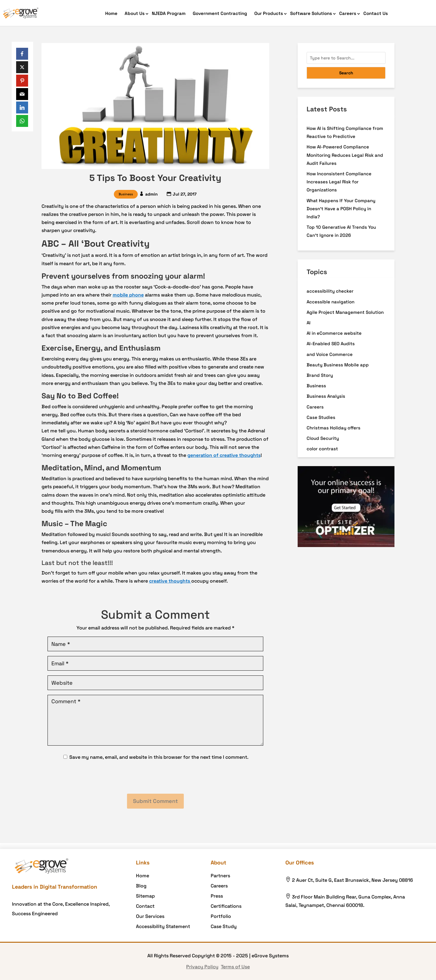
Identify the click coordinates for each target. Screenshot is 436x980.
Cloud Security (323, 438)
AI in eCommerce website (334, 333)
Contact (145, 906)
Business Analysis (326, 396)
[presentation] (155, 778)
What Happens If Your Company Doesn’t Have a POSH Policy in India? (341, 209)
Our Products (269, 13)
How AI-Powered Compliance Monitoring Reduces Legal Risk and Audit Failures (345, 155)
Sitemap (145, 896)
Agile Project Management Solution (345, 312)
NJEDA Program (169, 13)
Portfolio (221, 916)
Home (111, 13)
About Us (135, 13)
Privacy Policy (202, 967)
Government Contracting (220, 13)
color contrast (322, 449)
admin (152, 194)
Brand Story (320, 375)
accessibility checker (330, 291)
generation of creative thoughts (224, 455)
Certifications (226, 906)
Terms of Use (235, 967)
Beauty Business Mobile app (338, 365)
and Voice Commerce (330, 354)
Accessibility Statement (163, 926)
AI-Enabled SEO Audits (331, 344)
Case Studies (321, 417)
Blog (141, 886)
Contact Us (376, 13)
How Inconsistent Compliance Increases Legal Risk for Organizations (339, 182)
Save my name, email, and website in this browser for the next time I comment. (159, 757)
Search (346, 73)
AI (309, 323)
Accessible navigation (331, 302)
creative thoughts (170, 581)
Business (126, 194)
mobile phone (128, 295)
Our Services (150, 916)
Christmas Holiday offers (333, 428)
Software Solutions (311, 13)
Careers (348, 13)
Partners (220, 876)
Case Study (224, 926)
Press (217, 896)
